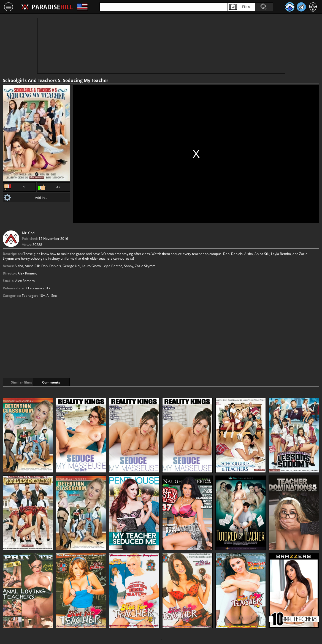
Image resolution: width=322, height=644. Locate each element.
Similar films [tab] (23, 382)
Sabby (129, 266)
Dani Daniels (51, 266)
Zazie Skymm (145, 266)
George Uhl (71, 266)
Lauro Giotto (91, 266)
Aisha (19, 266)
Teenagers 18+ (33, 296)
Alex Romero (25, 281)
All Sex (52, 296)
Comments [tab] (66, 382)
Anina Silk (32, 266)
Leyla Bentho (112, 266)
